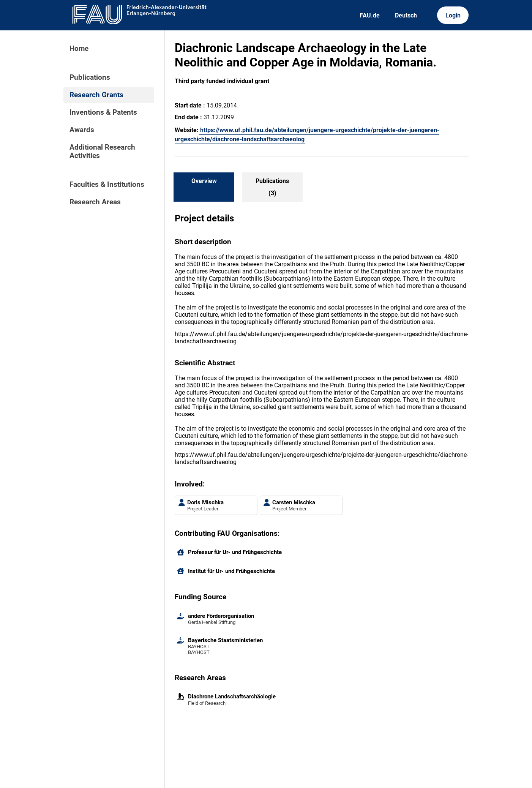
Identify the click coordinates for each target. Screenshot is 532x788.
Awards (82, 130)
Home (79, 49)
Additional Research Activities (102, 152)
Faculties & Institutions (107, 185)
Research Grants (96, 95)
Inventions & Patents (103, 112)
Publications (90, 77)
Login (453, 15)
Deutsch (406, 15)
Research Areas (95, 202)
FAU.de (370, 15)
